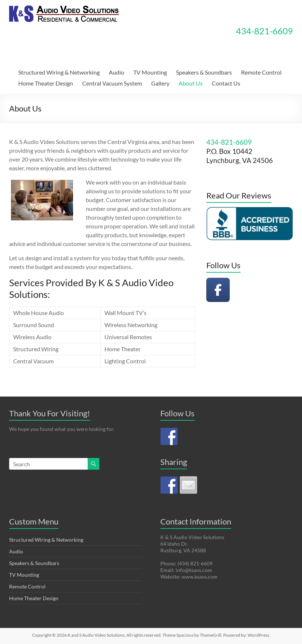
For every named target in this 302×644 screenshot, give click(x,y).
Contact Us (226, 83)
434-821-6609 (264, 31)
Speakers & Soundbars (204, 72)
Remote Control (261, 72)
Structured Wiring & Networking (59, 72)
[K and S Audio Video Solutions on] (244, 290)
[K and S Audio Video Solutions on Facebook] (218, 290)
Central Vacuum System (112, 83)
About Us (191, 83)
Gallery (160, 83)
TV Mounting (150, 72)
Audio (116, 72)
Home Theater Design (46, 83)
